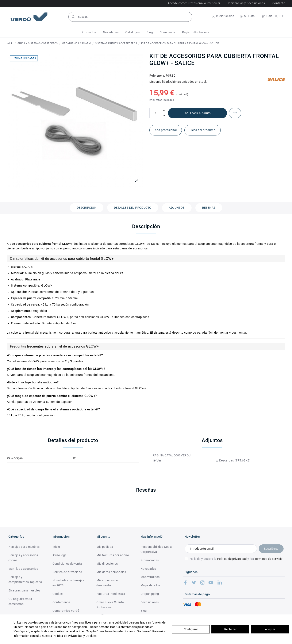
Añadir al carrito (198, 113)
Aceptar (270, 629)
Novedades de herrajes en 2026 (68, 583)
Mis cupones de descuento (107, 583)
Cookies (58, 594)
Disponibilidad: (160, 82)
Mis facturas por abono (113, 555)
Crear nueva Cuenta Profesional (110, 605)
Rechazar (230, 629)
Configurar (191, 629)
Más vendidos (150, 577)
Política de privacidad (232, 559)
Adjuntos (177, 208)
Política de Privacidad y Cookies (75, 636)
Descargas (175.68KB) (233, 460)
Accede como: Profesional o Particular (194, 3)
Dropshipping (150, 594)
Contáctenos (61, 602)
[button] (89, 32)
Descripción (87, 208)
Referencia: (157, 76)
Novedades (148, 569)
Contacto (279, 3)
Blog (144, 611)
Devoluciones (150, 602)
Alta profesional (166, 130)
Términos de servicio (269, 559)
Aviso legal (60, 555)
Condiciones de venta (67, 564)
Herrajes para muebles (24, 547)
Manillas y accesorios (23, 569)
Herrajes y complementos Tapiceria (25, 579)
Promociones (150, 560)
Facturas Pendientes (111, 594)
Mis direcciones (107, 564)
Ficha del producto (203, 130)
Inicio (56, 547)
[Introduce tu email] (221, 549)
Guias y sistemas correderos (20, 601)
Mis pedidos (105, 547)
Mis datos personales (111, 572)
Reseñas (209, 208)
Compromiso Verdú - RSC (67, 613)
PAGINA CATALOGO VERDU (172, 455)
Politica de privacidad (67, 572)
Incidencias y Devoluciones (246, 3)
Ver (157, 460)
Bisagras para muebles (24, 590)
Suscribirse (271, 549)
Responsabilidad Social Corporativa (157, 549)
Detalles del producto (133, 208)
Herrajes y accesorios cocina (23, 558)
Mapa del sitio (150, 585)
